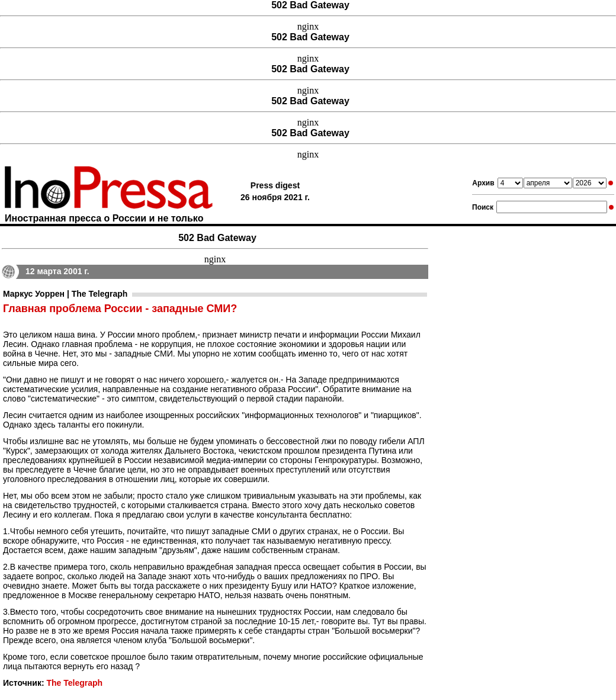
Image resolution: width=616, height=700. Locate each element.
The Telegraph (74, 683)
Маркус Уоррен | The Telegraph (65, 294)
